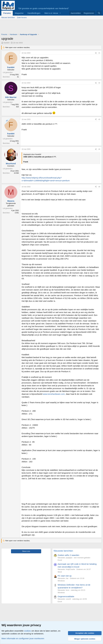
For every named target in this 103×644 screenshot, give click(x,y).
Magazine (19, 13)
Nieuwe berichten (8, 18)
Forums (7, 13)
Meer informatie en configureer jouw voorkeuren (23, 638)
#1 (99, 53)
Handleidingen (34, 13)
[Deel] (96, 53)
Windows (61, 581)
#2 (99, 83)
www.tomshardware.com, (54, 394)
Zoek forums (22, 18)
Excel (60, 560)
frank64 (7, 43)
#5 (99, 187)
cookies (27, 631)
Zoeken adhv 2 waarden (68, 555)
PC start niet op (65, 576)
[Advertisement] (50, 27)
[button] (60, 13)
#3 (99, 119)
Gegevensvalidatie (66, 596)
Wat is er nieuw (51, 13)
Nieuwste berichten (63, 551)
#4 (99, 149)
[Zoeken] (99, 13)
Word (60, 572)
